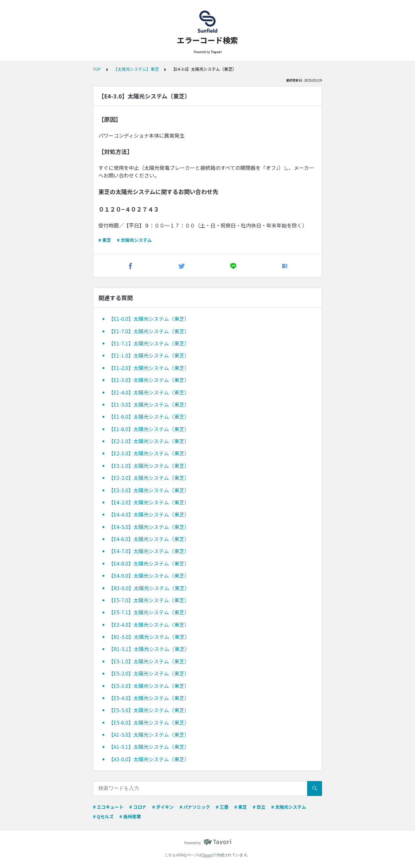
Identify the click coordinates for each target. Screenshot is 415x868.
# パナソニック (195, 807)
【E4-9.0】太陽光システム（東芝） (149, 575)
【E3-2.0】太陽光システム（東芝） (149, 478)
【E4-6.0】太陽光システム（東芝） (149, 539)
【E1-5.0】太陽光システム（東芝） (149, 404)
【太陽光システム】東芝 (136, 69)
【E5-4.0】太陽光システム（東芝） (149, 698)
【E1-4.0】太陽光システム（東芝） (149, 392)
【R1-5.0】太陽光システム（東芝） (149, 637)
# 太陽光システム (134, 240)
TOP (97, 69)
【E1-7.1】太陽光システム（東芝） (149, 343)
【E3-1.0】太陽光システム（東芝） (149, 466)
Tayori (207, 855)
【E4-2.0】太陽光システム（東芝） (149, 502)
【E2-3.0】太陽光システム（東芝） (149, 453)
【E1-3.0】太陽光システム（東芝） (149, 380)
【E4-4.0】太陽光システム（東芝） (149, 514)
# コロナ (138, 807)
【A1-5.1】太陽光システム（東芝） (149, 747)
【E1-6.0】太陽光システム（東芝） (149, 416)
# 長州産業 (130, 816)
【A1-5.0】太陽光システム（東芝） (149, 734)
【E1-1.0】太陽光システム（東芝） (149, 355)
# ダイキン (163, 807)
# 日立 (259, 807)
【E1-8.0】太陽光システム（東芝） (149, 429)
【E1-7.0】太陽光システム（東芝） (149, 331)
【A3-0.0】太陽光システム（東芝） (149, 759)
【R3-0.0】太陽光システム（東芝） (149, 588)
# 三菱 (222, 807)
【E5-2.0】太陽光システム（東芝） (149, 673)
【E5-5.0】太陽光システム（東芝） (149, 710)
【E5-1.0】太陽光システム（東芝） (149, 661)
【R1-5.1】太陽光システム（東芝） (149, 649)
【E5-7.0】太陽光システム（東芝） (149, 600)
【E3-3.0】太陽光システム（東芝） (149, 490)
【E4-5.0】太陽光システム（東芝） (149, 527)
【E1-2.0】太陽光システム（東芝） (149, 368)
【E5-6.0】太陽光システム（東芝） (149, 722)
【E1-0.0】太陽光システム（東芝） (149, 319)
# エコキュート (108, 807)
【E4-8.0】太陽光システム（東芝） (149, 563)
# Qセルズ (103, 816)
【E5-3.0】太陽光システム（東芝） (149, 686)
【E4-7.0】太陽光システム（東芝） (149, 551)
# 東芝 (105, 240)
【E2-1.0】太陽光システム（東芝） (149, 441)
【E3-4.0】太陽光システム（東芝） (149, 625)
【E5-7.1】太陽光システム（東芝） (149, 612)
